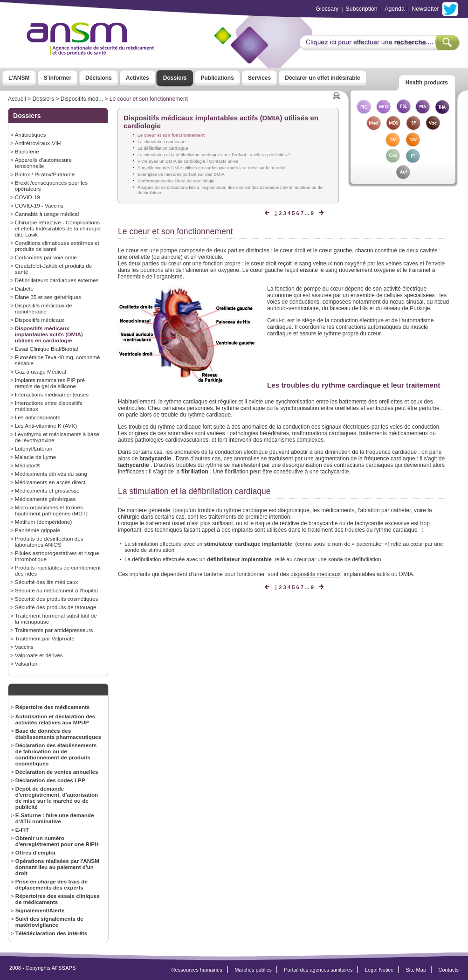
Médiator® (28, 465)
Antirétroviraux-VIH (38, 143)
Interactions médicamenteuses (52, 394)
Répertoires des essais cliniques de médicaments (58, 899)
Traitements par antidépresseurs (54, 630)
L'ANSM (19, 78)
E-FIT (22, 830)
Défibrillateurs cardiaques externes (57, 280)
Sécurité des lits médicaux (47, 582)
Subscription (362, 9)
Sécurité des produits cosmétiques (56, 599)
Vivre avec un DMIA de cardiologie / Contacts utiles (188, 161)
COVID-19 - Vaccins (39, 205)
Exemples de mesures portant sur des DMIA (181, 174)
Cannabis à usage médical (47, 214)
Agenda (395, 9)
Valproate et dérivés (39, 655)
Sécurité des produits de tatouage (56, 607)
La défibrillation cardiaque (163, 148)
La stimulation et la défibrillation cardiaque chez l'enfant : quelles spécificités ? (214, 155)
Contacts (448, 970)
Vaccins (24, 647)
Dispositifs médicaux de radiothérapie (44, 308)
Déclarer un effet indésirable (322, 78)
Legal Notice (379, 970)
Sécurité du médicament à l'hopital (56, 590)
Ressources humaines (197, 970)
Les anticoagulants (38, 417)
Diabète (24, 288)
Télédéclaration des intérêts (51, 933)
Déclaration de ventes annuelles (57, 772)
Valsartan (26, 664)
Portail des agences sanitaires (318, 970)
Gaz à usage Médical (41, 372)
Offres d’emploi (35, 852)
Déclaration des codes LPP (50, 780)
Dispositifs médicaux (40, 320)
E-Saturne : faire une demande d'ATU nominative (55, 818)
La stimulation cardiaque (162, 142)
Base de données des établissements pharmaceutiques (58, 734)
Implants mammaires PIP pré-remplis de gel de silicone (51, 383)
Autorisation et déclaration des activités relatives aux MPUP (55, 719)
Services (259, 78)
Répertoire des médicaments (53, 707)
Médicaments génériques (45, 499)
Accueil (17, 99)
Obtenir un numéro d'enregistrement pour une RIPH (57, 841)
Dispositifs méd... (82, 99)
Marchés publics (253, 970)
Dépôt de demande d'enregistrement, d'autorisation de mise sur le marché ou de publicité (57, 798)
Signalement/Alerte (40, 910)
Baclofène (27, 151)
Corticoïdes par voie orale (46, 257)
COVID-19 (28, 197)
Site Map (416, 970)
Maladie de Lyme (35, 457)
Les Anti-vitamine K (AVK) (46, 426)
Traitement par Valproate (45, 638)
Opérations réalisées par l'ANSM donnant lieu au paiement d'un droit (57, 867)
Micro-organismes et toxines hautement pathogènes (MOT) (51, 510)
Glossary (327, 9)
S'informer (58, 78)
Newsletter (425, 9)
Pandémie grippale (38, 530)
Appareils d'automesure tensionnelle (43, 163)
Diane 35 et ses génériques (48, 297)
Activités (138, 78)
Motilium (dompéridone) (44, 522)
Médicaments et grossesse (47, 490)
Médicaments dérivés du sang (51, 474)
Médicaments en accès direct (50, 482)
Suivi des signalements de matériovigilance (49, 922)
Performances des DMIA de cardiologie (176, 181)
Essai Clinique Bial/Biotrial (47, 349)
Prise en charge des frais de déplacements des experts (52, 884)
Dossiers (175, 78)
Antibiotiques (31, 135)
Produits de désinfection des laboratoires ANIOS (49, 542)
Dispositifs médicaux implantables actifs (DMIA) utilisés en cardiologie (49, 334)
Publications (217, 78)
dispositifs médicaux (315, 574)
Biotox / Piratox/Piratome (45, 174)
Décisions (99, 78)
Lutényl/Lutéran (34, 448)
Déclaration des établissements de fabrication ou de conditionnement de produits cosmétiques (56, 754)
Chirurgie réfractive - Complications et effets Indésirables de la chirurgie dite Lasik (58, 228)
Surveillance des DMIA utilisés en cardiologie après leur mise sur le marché (211, 168)
